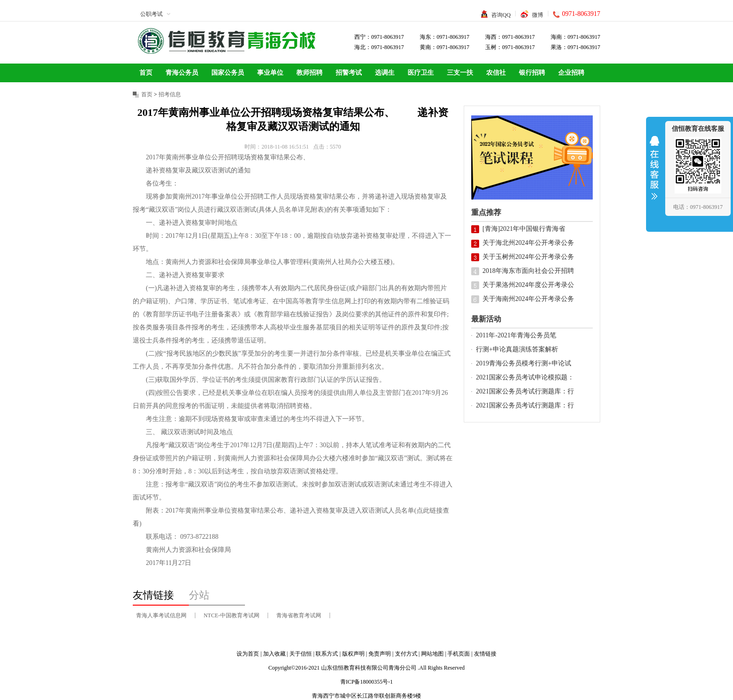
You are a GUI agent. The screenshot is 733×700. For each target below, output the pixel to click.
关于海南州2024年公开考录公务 (528, 299)
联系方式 (327, 654)
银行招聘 (532, 73)
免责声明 (380, 654)
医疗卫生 (421, 73)
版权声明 (353, 654)
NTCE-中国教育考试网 (231, 615)
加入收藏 (274, 654)
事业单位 (270, 73)
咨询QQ (501, 15)
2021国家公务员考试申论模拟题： (525, 377)
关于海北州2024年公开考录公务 (528, 243)
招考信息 (170, 94)
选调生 (385, 73)
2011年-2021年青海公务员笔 (516, 335)
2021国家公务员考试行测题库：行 (525, 391)
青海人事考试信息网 (161, 615)
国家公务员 (228, 73)
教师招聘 (309, 73)
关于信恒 (301, 654)
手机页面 (459, 654)
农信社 (496, 73)
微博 (538, 15)
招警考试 (349, 73)
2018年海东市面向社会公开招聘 (528, 271)
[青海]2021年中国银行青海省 (524, 229)
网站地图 (432, 654)
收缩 (654, 174)
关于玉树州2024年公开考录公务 (528, 257)
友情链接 (485, 654)
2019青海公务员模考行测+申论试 (524, 363)
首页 (146, 73)
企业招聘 (571, 73)
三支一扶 (460, 73)
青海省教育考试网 (299, 615)
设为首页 (248, 654)
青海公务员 (182, 73)
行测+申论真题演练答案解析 (517, 349)
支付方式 (406, 654)
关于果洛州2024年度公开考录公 (528, 285)
